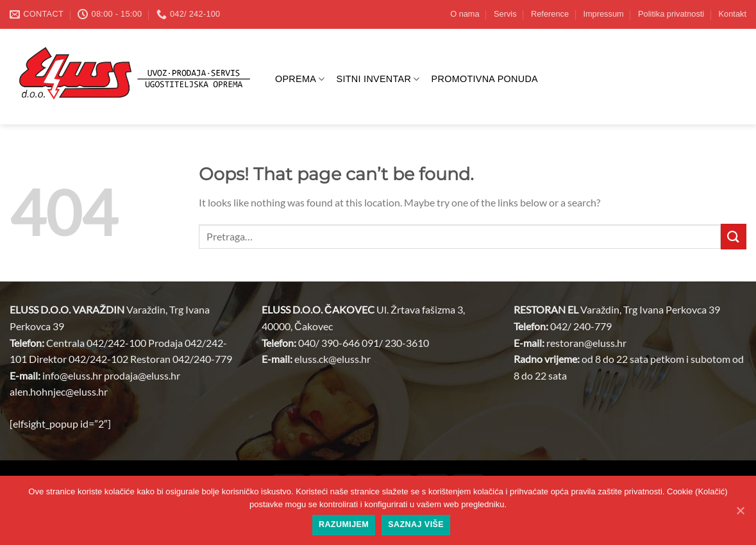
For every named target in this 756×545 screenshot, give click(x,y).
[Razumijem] (740, 510)
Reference (550, 14)
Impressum (603, 14)
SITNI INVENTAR (378, 79)
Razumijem (344, 524)
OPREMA (300, 79)
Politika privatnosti (671, 14)
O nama (465, 14)
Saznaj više (416, 524)
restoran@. (586, 343)
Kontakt (733, 14)
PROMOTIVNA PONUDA (485, 79)
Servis (505, 14)
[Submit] (734, 236)
